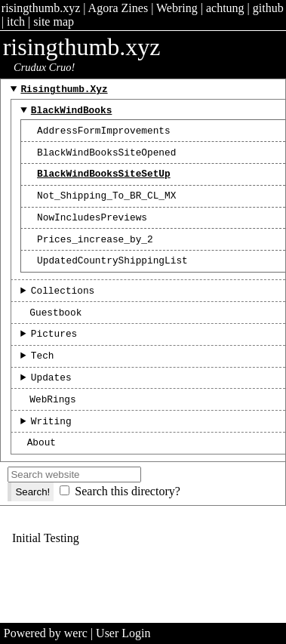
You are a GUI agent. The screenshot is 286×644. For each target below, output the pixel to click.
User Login (123, 633)
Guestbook (55, 337)
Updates (51, 408)
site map (54, 22)
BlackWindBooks (72, 114)
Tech (43, 384)
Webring (177, 8)
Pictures (54, 360)
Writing (51, 457)
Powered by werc (46, 633)
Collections (63, 313)
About (42, 480)
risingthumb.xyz (41, 8)
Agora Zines (118, 8)
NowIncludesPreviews (92, 233)
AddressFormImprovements (104, 137)
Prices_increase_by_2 (95, 257)
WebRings (52, 433)
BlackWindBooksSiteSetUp (104, 184)
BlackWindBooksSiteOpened (106, 161)
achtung (225, 8)
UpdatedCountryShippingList (112, 280)
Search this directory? (128, 530)
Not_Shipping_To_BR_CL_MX (106, 208)
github (268, 8)
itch (16, 22)
